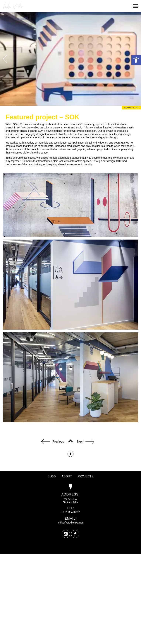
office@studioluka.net (70, 523)
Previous (53, 442)
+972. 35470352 (70, 512)
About (67, 476)
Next (86, 442)
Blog (52, 476)
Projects (86, 476)
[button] (136, 60)
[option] (70, 59)
